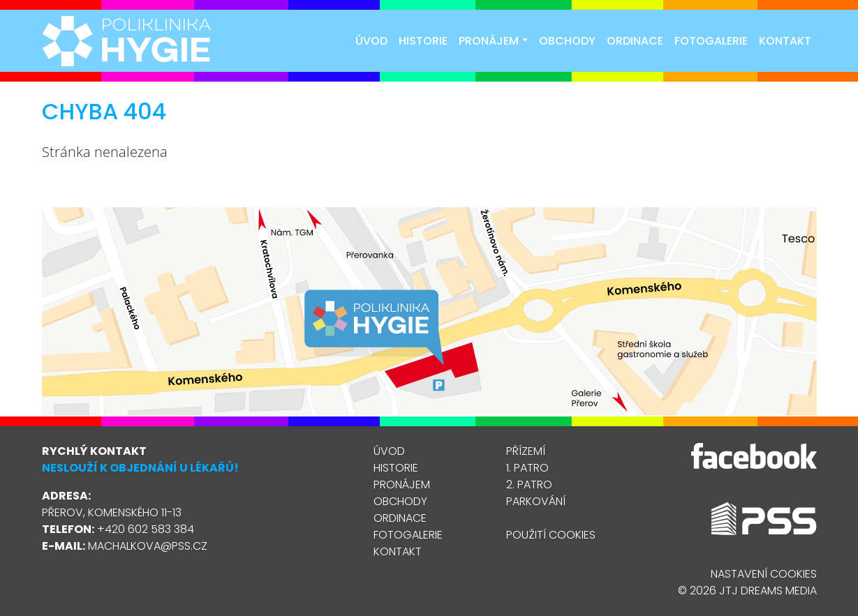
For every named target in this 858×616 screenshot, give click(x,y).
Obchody (567, 41)
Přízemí (526, 451)
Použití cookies (551, 535)
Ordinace (635, 41)
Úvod (371, 41)
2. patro (529, 484)
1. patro (527, 468)
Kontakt (785, 41)
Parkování (536, 501)
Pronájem (493, 41)
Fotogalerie (711, 41)
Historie (423, 41)
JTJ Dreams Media (768, 591)
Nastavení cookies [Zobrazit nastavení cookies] (764, 574)
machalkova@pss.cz (148, 546)
